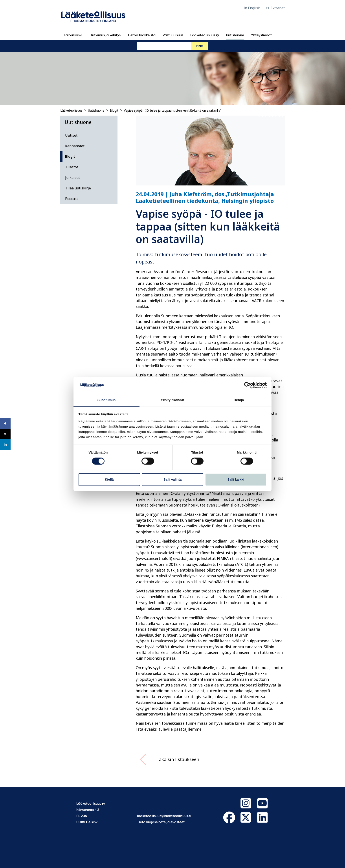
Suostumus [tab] (107, 400)
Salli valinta (173, 479)
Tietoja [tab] (239, 400)
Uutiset (71, 135)
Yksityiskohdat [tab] (172, 400)
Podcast (72, 199)
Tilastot (72, 167)
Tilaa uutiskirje (78, 188)
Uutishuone (96, 110)
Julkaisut (72, 178)
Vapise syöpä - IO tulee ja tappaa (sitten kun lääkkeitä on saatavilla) (173, 110)
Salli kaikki (236, 479)
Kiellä (109, 479)
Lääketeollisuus (71, 110)
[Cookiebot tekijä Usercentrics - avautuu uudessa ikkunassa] (247, 385)
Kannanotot (75, 146)
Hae (200, 46)
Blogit (114, 110)
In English (252, 8)
